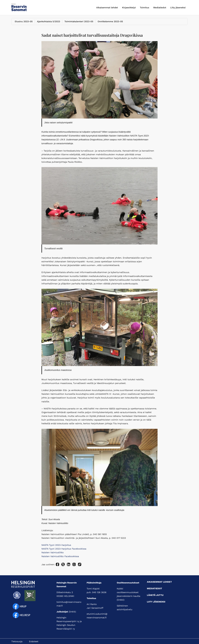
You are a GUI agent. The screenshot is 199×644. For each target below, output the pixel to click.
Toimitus (144, 8)
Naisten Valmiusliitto (53, 552)
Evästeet (34, 641)
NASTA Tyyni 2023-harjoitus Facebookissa (64, 549)
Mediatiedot (160, 8)
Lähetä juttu (155, 595)
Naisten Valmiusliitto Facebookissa (60, 556)
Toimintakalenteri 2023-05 (79, 21)
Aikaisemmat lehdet (107, 8)
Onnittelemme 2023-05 (110, 21)
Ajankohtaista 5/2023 (49, 21)
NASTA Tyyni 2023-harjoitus (56, 545)
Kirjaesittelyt (129, 8)
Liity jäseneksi (178, 8)
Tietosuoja (17, 641)
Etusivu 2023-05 (24, 21)
